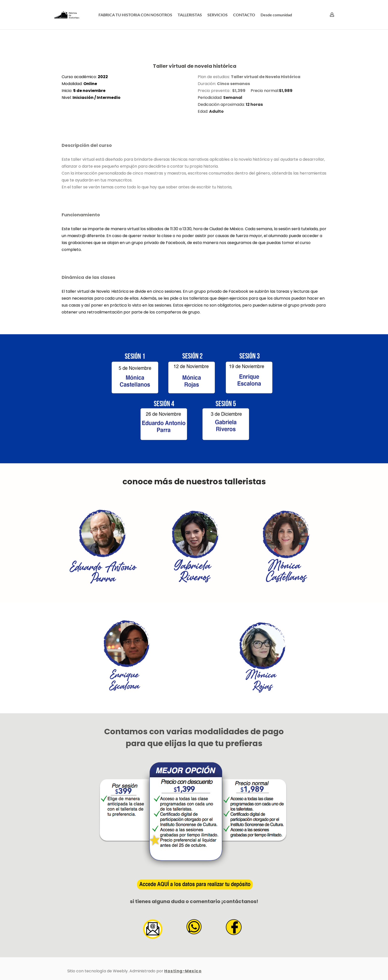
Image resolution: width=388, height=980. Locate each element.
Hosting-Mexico (183, 971)
